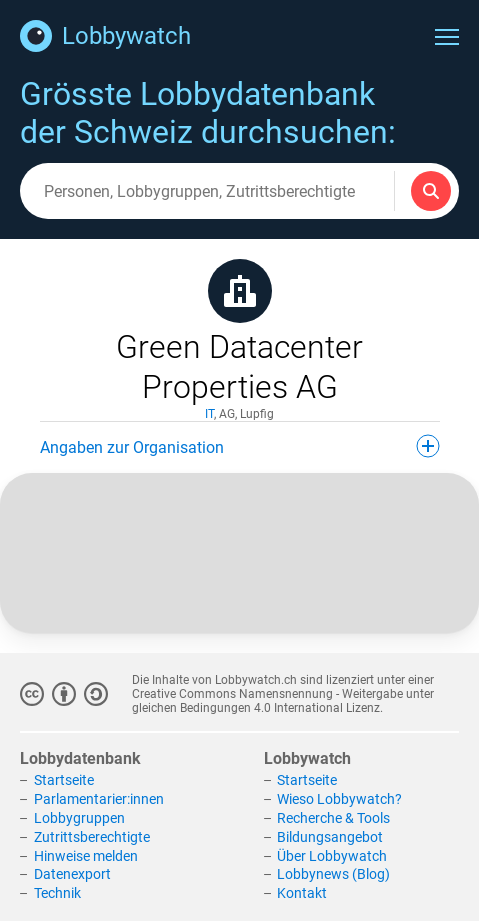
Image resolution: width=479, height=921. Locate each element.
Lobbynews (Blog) (333, 874)
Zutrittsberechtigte (92, 837)
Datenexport (72, 874)
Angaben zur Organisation (240, 446)
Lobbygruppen (79, 818)
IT (209, 414)
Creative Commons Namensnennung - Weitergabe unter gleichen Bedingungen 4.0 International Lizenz (283, 701)
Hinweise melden (86, 856)
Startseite (64, 780)
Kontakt (302, 893)
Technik (57, 893)
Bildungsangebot (330, 837)
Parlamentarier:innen (99, 799)
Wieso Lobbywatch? (339, 799)
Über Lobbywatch (332, 856)
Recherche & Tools (333, 818)
